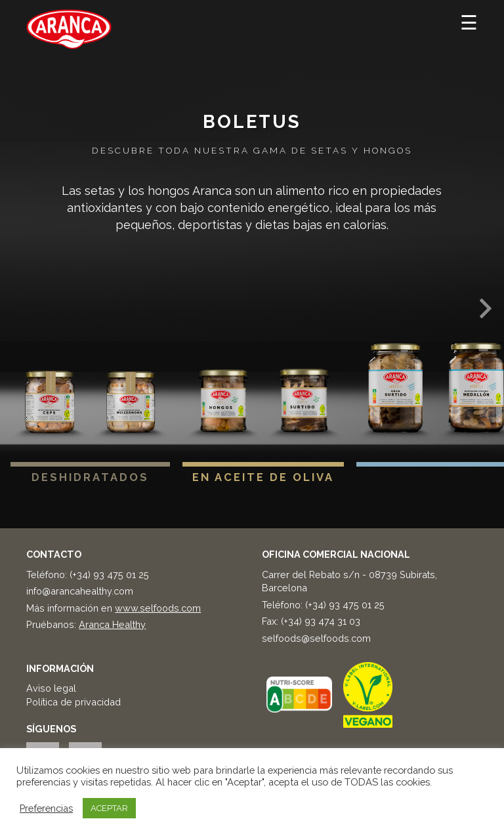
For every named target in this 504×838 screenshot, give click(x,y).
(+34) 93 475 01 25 (109, 575)
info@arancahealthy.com (80, 591)
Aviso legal (51, 688)
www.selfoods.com (158, 608)
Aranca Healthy (112, 624)
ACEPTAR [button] (109, 808)
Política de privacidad (73, 702)
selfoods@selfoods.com (316, 638)
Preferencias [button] (46, 808)
